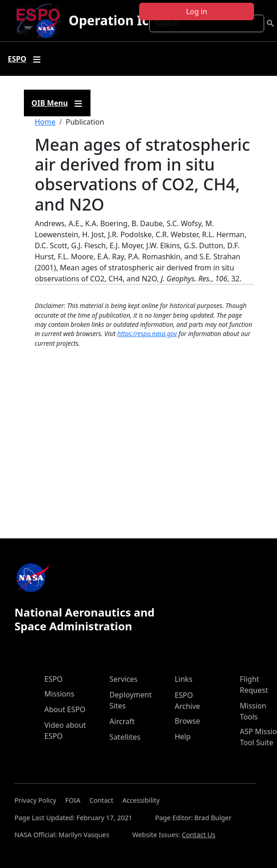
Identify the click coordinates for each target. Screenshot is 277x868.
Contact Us (199, 835)
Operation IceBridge (133, 20)
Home (45, 122)
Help (183, 737)
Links (184, 679)
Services (123, 679)
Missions (59, 694)
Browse (187, 721)
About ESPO (65, 709)
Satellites (125, 737)
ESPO (54, 679)
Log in (197, 11)
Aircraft (122, 721)
